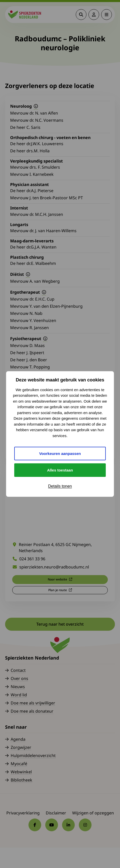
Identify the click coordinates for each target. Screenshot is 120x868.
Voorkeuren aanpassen (60, 454)
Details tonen (60, 486)
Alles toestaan (60, 470)
